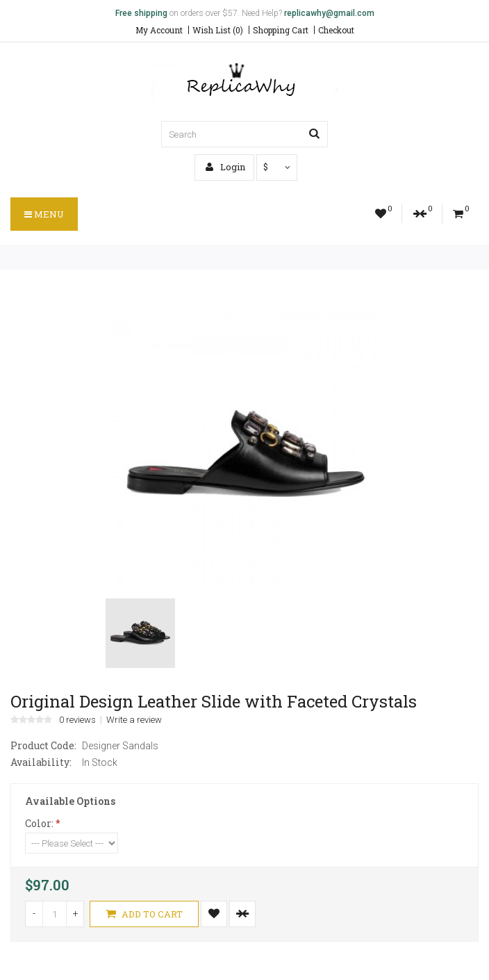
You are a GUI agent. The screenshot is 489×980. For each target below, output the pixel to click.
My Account (159, 30)
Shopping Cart (281, 30)
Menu (44, 214)
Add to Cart (144, 914)
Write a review (134, 720)
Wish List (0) (218, 30)
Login (225, 167)
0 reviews (77, 720)
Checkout (336, 30)
